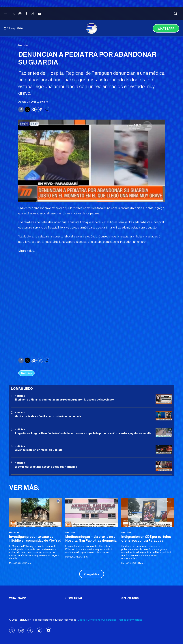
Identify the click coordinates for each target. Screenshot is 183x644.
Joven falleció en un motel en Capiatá (39, 450)
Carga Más (92, 574)
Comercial (74, 598)
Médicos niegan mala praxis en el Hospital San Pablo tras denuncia (91, 539)
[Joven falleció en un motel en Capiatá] (164, 449)
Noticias (23, 45)
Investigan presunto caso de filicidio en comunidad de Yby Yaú (35, 539)
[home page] (91, 28)
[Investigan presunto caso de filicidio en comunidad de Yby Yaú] (35, 513)
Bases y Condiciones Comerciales (97, 620)
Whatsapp (166, 29)
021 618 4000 (130, 598)
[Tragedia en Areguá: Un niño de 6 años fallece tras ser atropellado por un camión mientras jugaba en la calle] (164, 433)
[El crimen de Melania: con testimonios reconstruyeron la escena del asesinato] (164, 399)
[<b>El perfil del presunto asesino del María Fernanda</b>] (164, 466)
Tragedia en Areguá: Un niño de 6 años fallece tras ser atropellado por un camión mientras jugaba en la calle (83, 433)
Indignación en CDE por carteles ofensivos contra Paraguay (146, 539)
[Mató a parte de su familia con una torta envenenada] (164, 416)
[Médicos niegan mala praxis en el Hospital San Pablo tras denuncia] (92, 513)
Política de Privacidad (130, 620)
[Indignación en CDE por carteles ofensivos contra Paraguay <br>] (148, 513)
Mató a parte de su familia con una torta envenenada (48, 416)
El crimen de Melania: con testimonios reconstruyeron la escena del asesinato (64, 400)
